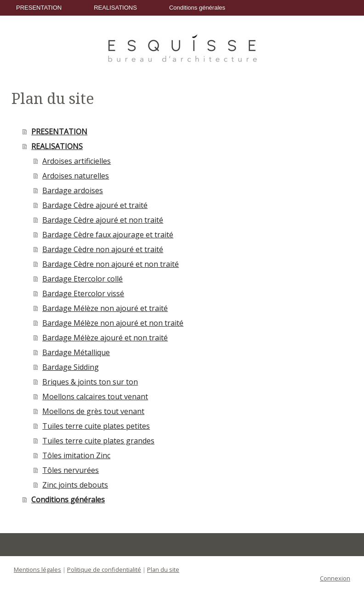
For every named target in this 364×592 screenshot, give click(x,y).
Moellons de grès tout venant (93, 411)
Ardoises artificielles (77, 161)
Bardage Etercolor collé (82, 279)
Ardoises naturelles (76, 176)
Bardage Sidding (71, 367)
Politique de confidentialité (104, 569)
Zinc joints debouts (75, 485)
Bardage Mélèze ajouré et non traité (105, 338)
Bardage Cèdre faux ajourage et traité (108, 235)
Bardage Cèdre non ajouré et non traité (111, 264)
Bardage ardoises (73, 190)
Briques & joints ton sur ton (90, 382)
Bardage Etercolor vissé (83, 293)
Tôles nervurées (71, 470)
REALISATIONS (115, 8)
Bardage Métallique (76, 352)
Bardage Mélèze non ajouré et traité (105, 308)
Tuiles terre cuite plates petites (96, 426)
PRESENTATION (39, 8)
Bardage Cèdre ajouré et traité (95, 205)
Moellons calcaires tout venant (95, 397)
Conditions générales (197, 8)
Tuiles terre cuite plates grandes (98, 441)
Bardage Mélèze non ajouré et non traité (113, 323)
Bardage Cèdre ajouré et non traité (103, 220)
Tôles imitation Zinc (76, 455)
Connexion (335, 578)
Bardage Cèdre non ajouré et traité (103, 249)
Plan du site (163, 569)
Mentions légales (37, 569)
